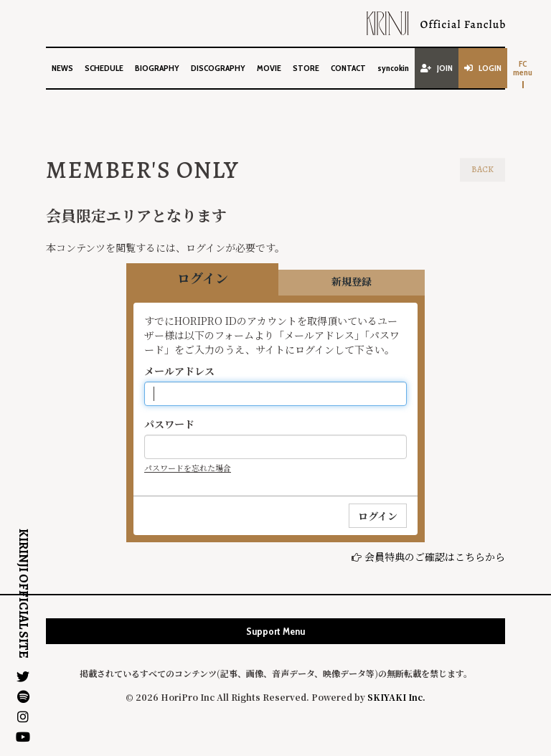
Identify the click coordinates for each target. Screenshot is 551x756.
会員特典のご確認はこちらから (435, 557)
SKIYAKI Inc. (396, 697)
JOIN (437, 68)
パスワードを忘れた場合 (188, 468)
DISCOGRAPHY (218, 68)
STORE (306, 68)
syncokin (393, 68)
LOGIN (483, 68)
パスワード (169, 424)
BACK (482, 169)
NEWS (62, 68)
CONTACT (348, 68)
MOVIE (269, 68)
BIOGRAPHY (157, 68)
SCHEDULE (104, 68)
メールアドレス (179, 371)
